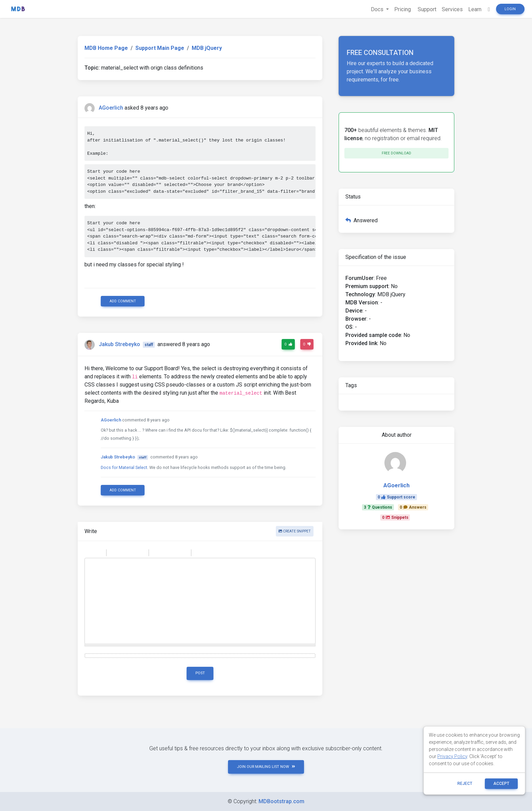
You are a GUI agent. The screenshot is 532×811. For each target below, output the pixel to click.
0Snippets (395, 517)
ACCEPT (501, 784)
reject (465, 784)
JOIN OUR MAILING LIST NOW (266, 767)
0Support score (396, 497)
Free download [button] (396, 153)
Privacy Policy (452, 756)
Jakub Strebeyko (119, 344)
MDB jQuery (207, 48)
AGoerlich (111, 108)
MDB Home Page (106, 48)
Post (200, 673)
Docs (378, 9)
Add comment (123, 301)
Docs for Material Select (124, 467)
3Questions (378, 507)
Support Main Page (160, 48)
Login (510, 9)
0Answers (413, 507)
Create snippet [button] (295, 531)
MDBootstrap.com (281, 801)
